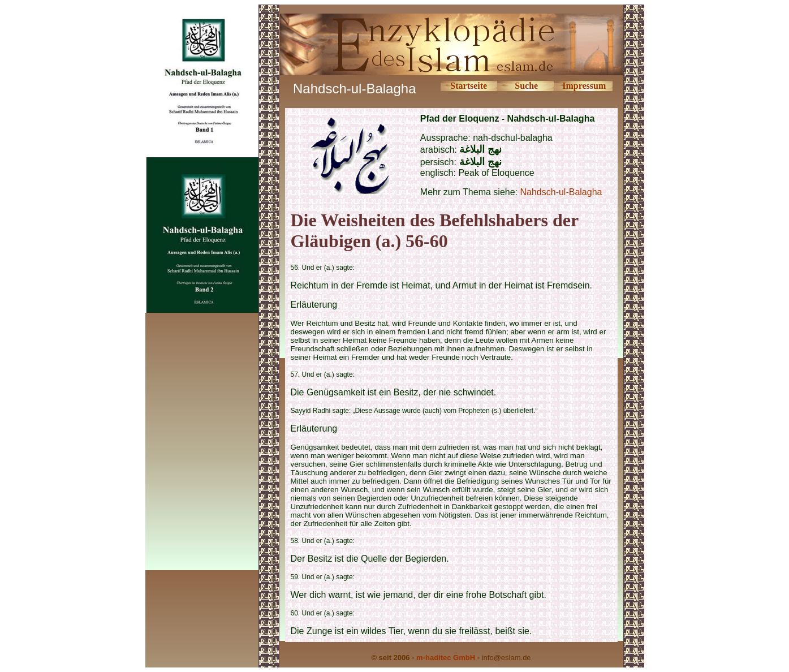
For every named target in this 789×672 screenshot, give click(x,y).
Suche (526, 86)
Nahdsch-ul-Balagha (561, 192)
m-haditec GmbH (446, 658)
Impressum (584, 86)
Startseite (469, 86)
